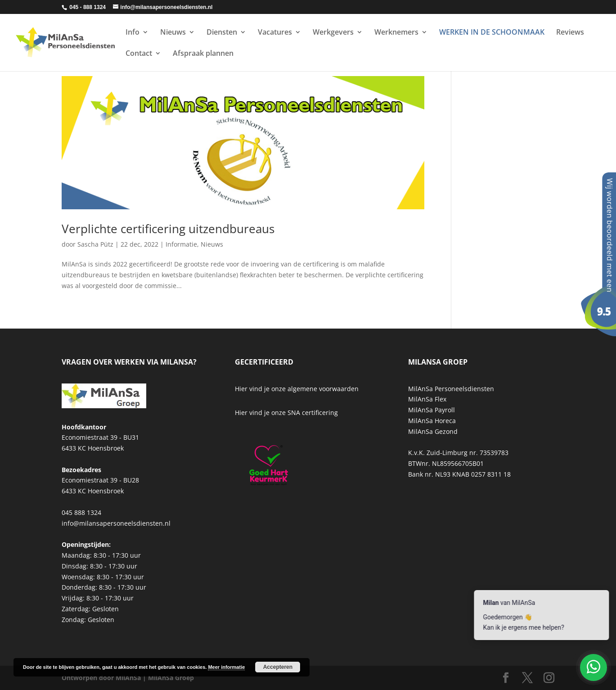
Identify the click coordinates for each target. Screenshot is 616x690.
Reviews (570, 33)
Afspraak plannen (203, 54)
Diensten (222, 33)
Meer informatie (226, 667)
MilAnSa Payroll (432, 410)
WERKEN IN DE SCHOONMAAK (492, 33)
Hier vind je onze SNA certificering (286, 413)
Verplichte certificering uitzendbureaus (168, 229)
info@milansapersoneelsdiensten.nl (116, 523)
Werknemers (396, 33)
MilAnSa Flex (427, 399)
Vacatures (275, 33)
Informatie (181, 244)
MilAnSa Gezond (433, 431)
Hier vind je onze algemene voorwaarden (297, 389)
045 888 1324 (81, 512)
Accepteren (278, 667)
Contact (139, 54)
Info (133, 33)
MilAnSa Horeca (432, 421)
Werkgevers (333, 33)
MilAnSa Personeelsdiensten (451, 389)
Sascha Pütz (95, 244)
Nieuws (173, 33)
